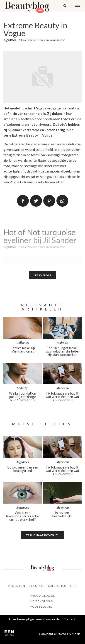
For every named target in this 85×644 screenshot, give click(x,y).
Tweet (36, 201)
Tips (73, 586)
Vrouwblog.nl (42, 596)
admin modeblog (54, 40)
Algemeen (10, 40)
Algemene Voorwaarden (44, 619)
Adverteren (17, 619)
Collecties (57, 586)
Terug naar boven (40, 535)
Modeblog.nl (41, 607)
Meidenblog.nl (43, 601)
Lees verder (42, 275)
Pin (49, 201)
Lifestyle (37, 586)
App (62, 201)
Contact (70, 619)
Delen (23, 201)
